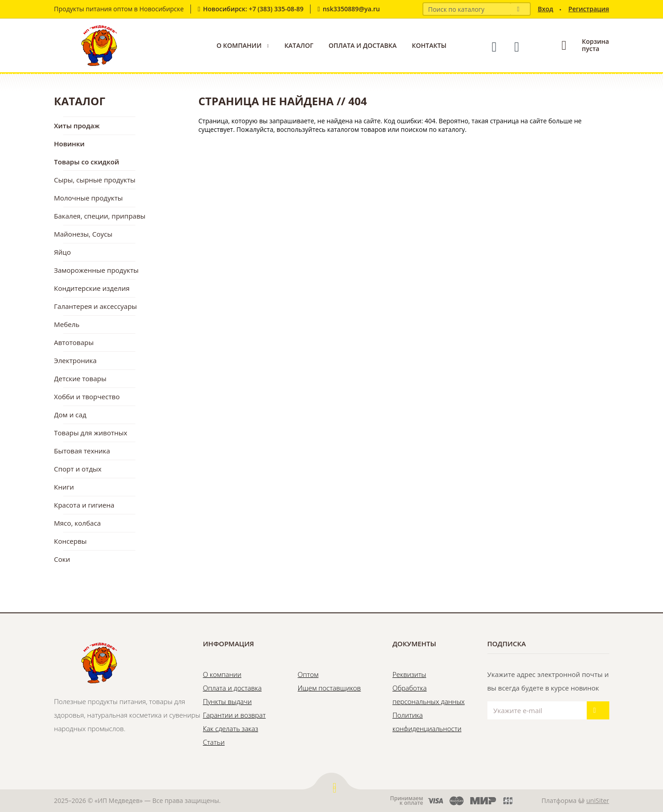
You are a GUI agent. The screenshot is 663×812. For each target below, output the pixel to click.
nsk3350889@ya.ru (351, 9)
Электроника (76, 360)
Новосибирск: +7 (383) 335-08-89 (253, 9)
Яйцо (63, 252)
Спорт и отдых (78, 469)
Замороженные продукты (97, 270)
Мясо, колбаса (78, 523)
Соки (62, 559)
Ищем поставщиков (329, 688)
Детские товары (80, 378)
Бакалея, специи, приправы (100, 216)
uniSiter (598, 800)
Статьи (214, 742)
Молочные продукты (89, 198)
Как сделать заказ (231, 728)
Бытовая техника (82, 451)
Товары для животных (91, 433)
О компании (239, 45)
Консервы (71, 541)
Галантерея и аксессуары (96, 306)
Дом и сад (70, 415)
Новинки (70, 144)
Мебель (67, 324)
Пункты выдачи (227, 701)
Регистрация (589, 9)
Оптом (308, 674)
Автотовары (74, 342)
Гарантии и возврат (234, 715)
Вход (545, 9)
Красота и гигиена (84, 505)
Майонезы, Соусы (83, 234)
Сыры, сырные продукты (95, 180)
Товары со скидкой (87, 162)
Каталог (299, 45)
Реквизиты (410, 674)
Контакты (429, 45)
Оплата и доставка (363, 45)
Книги (64, 487)
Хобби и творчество (87, 397)
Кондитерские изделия (92, 288)
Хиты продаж (77, 126)
